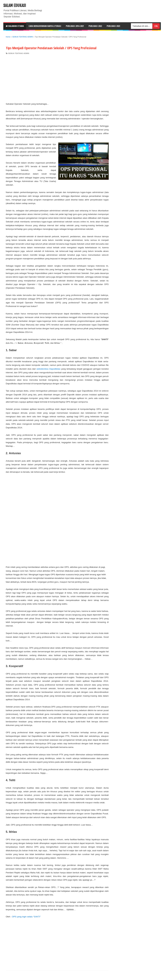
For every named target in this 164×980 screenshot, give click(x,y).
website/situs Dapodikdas (49, 369)
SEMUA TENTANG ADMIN (19, 53)
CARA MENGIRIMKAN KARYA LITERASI (45, 26)
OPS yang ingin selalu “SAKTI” (26, 917)
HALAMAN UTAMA (15, 26)
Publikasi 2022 (95, 26)
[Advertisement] (57, 78)
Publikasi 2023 (113, 26)
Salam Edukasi (15, 6)
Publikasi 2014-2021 (75, 26)
